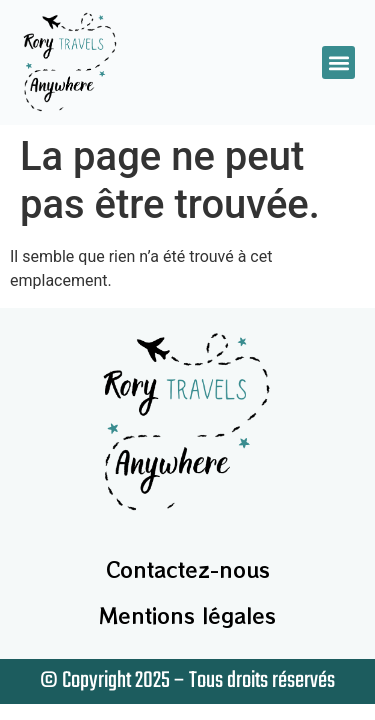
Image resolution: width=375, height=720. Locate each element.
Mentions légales (187, 615)
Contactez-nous (188, 569)
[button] (338, 62)
